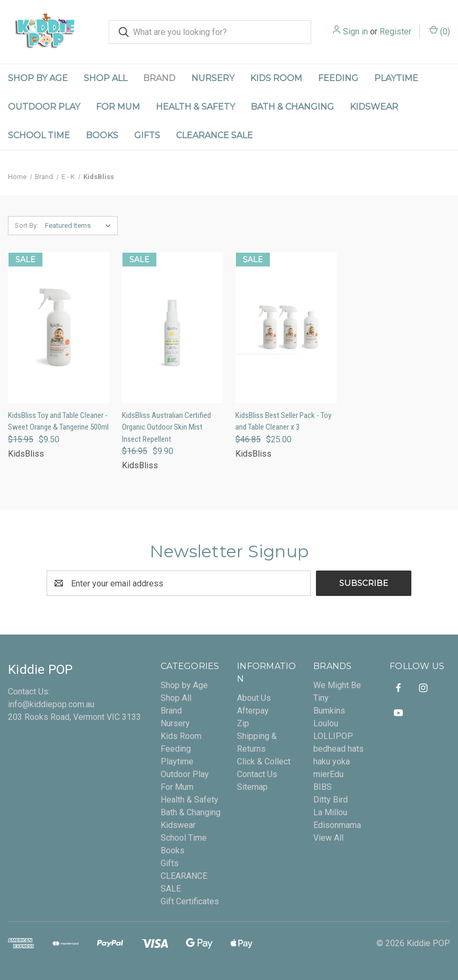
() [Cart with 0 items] (440, 31)
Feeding (338, 78)
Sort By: (27, 225)
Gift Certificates (190, 901)
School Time (39, 135)
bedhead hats (338, 749)
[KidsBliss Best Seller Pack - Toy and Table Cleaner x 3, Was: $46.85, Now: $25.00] (286, 328)
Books (102, 135)
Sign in (355, 32)
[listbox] (80, 226)
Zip (243, 723)
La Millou (330, 812)
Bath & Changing (292, 107)
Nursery (213, 78)
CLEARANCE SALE (214, 135)
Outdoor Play (44, 107)
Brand (159, 78)
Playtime (396, 78)
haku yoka (332, 761)
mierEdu (328, 774)
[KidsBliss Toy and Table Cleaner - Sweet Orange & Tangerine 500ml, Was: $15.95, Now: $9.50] (59, 328)
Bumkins (329, 711)
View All (328, 838)
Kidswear (374, 107)
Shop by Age (38, 78)
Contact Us (257, 774)
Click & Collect (264, 761)
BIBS (323, 787)
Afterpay (253, 711)
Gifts (147, 135)
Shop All (105, 78)
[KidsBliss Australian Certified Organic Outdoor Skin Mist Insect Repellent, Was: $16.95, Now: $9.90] (173, 328)
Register (395, 32)
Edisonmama (337, 825)
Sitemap (252, 787)
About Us (254, 698)
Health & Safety (195, 107)
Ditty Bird (331, 800)
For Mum (118, 107)
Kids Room (276, 78)
